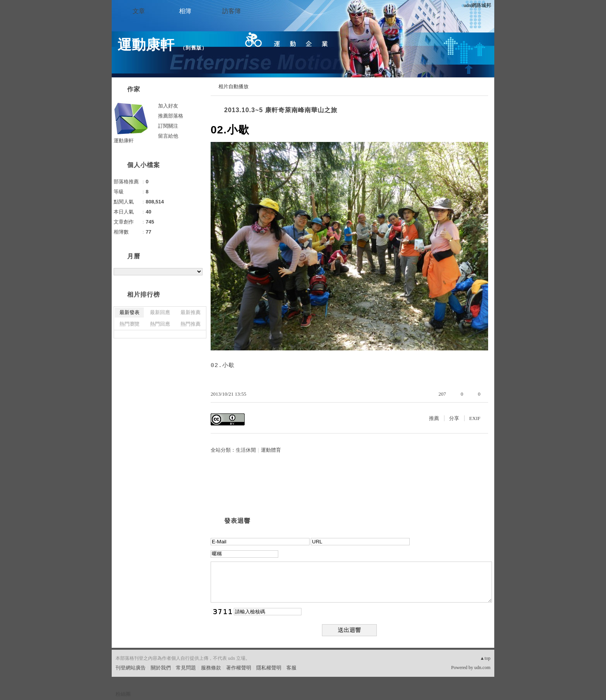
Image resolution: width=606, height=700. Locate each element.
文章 (139, 11)
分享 (454, 418)
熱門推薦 (191, 324)
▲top (485, 658)
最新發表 (129, 312)
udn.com (482, 668)
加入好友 (168, 106)
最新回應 (160, 312)
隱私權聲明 (269, 668)
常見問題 (186, 668)
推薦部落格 (171, 116)
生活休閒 (246, 450)
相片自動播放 (233, 86)
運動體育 (271, 450)
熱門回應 (160, 324)
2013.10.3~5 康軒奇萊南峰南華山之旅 (281, 110)
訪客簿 (232, 11)
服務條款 (211, 668)
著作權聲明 (239, 668)
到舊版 (194, 48)
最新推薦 (191, 312)
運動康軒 (146, 45)
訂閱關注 (168, 126)
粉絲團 (123, 694)
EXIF (475, 418)
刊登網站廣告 (131, 668)
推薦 (434, 418)
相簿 (185, 11)
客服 (291, 668)
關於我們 (161, 668)
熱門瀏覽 (129, 324)
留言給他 (168, 136)
